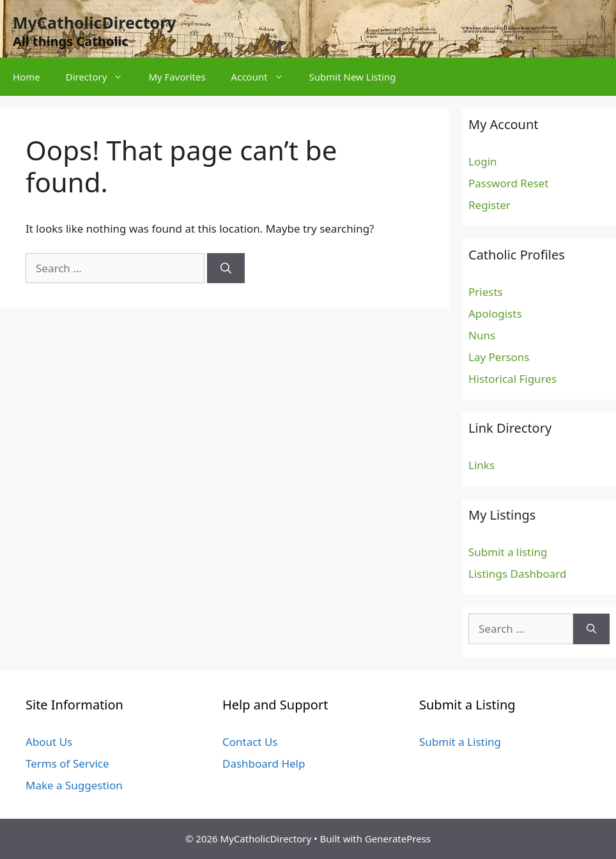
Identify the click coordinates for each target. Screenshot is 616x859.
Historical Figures (512, 379)
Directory (101, 77)
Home (27, 77)
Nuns (482, 335)
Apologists (495, 313)
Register (489, 205)
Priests (486, 292)
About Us (49, 742)
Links (481, 465)
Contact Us (250, 742)
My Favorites (177, 77)
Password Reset (508, 183)
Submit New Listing (353, 77)
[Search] (226, 268)
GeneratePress (398, 839)
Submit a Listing (460, 742)
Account (264, 77)
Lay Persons (499, 357)
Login (483, 161)
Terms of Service (67, 763)
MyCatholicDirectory (95, 22)
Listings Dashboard (518, 574)
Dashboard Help (264, 763)
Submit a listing (508, 552)
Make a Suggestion (74, 785)
